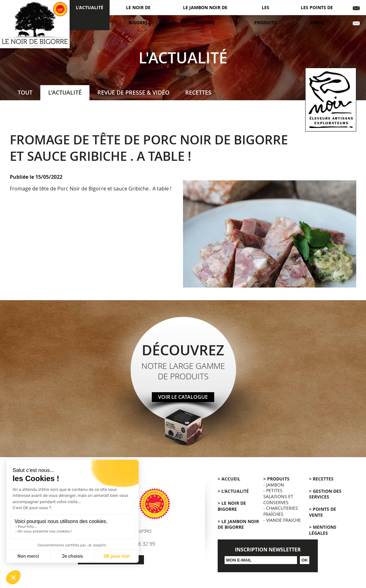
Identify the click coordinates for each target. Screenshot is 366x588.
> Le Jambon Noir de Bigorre (238, 524)
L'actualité (90, 7)
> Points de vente (323, 512)
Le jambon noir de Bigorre (205, 15)
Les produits (265, 15)
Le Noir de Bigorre (138, 15)
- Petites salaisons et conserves (278, 496)
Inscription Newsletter (268, 550)
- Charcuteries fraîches (281, 511)
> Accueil (229, 479)
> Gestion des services (325, 494)
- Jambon (274, 485)
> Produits (276, 479)
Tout (25, 93)
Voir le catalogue (183, 397)
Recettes (198, 93)
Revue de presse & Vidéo (133, 93)
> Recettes (321, 479)
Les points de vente (317, 15)
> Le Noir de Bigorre (232, 506)
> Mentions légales (323, 530)
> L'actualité (233, 491)
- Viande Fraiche (282, 520)
